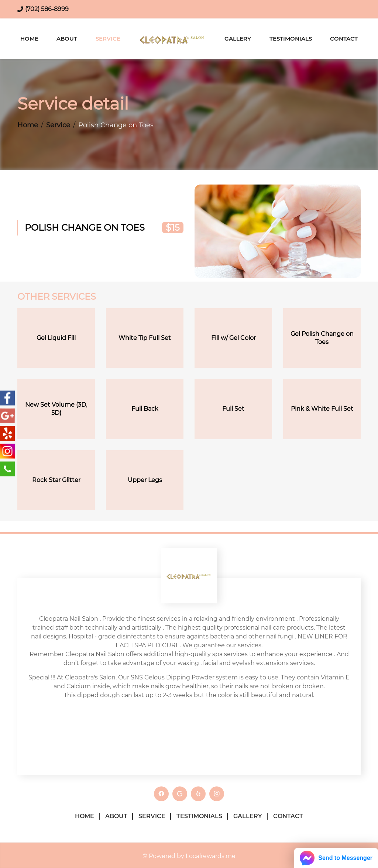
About (67, 39)
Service (108, 39)
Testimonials (291, 39)
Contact (344, 39)
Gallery (238, 39)
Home (29, 39)
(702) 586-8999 (47, 9)
